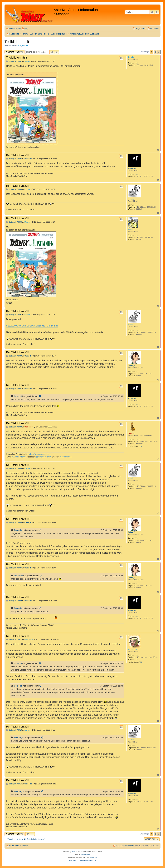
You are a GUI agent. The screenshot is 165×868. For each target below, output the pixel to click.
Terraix (131, 57)
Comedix (132, 433)
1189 (137, 205)
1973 (137, 235)
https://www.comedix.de (39, 454)
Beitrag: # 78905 (14, 469)
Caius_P (131, 366)
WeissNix (132, 168)
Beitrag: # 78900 (14, 356)
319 (137, 371)
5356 (137, 174)
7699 (137, 439)
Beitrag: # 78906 (14, 523)
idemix (131, 199)
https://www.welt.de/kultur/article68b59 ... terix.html (32, 326)
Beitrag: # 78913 (14, 730)
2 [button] (155, 52)
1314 (137, 655)
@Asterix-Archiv (18, 457)
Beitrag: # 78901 (14, 389)
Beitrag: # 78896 (14, 222)
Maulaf (25, 46)
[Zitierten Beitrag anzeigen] (40, 396)
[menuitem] (25, 29)
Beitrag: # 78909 (14, 601)
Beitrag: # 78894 (14, 189)
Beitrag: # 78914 (14, 784)
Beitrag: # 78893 (14, 159)
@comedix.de (66, 457)
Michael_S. (133, 649)
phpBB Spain (86, 855)
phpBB (74, 852)
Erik (19, 46)
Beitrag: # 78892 (14, 61)
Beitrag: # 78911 (14, 640)
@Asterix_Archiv (43, 457)
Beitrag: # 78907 (14, 568)
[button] (159, 52)
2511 (137, 63)
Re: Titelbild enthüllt (18, 155)
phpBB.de (93, 857)
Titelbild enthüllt (17, 42)
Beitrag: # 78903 (14, 427)
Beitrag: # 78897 (14, 315)
